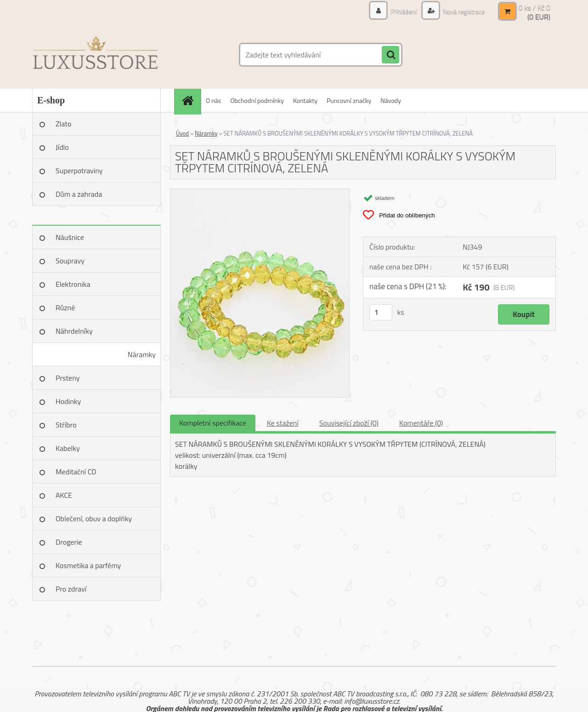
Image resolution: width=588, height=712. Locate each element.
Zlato (63, 124)
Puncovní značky (349, 100)
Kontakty (305, 100)
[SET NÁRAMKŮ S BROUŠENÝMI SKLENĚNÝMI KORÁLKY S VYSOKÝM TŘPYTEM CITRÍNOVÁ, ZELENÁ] (260, 193)
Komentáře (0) (421, 423)
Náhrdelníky (74, 331)
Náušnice (70, 237)
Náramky (142, 354)
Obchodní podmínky (257, 100)
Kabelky (68, 448)
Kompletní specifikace (213, 423)
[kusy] (381, 312)
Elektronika (73, 284)
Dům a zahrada (79, 194)
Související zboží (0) (349, 423)
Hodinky (68, 401)
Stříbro (66, 425)
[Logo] (95, 55)
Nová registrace (463, 11)
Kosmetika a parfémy (88, 565)
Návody (391, 100)
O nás (213, 100)
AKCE (64, 495)
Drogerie (69, 542)
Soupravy (70, 261)
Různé (65, 308)
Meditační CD (76, 472)
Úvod (182, 133)
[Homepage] (191, 100)
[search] (390, 55)
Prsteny (68, 378)
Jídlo (62, 147)
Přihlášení (404, 11)
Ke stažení (283, 423)
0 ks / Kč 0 (534, 7)
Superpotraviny (79, 171)
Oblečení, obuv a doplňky (94, 518)
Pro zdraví (71, 589)
